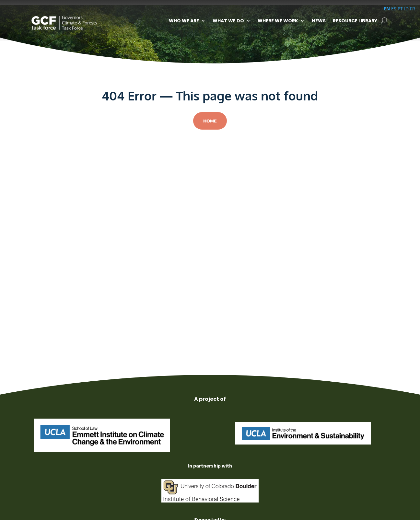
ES (394, 9)
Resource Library (355, 21)
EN (387, 9)
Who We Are (184, 21)
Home (210, 121)
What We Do (228, 21)
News (319, 21)
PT (400, 9)
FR (413, 9)
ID (406, 9)
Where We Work (278, 21)
